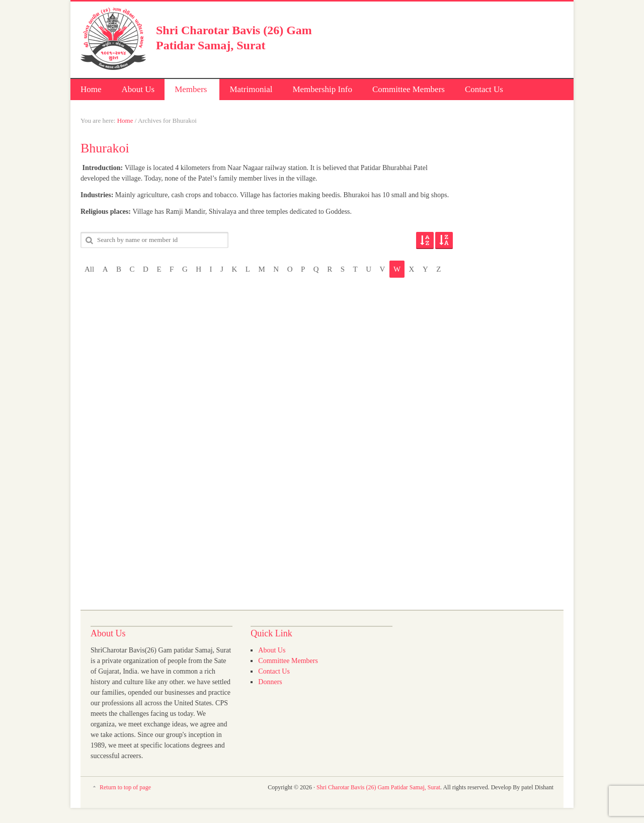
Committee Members (409, 89)
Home (91, 89)
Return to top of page (125, 787)
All (89, 269)
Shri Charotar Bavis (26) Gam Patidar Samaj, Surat (378, 787)
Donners (270, 682)
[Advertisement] (446, 38)
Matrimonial (251, 89)
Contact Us (484, 89)
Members (190, 91)
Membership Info (322, 89)
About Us (138, 89)
